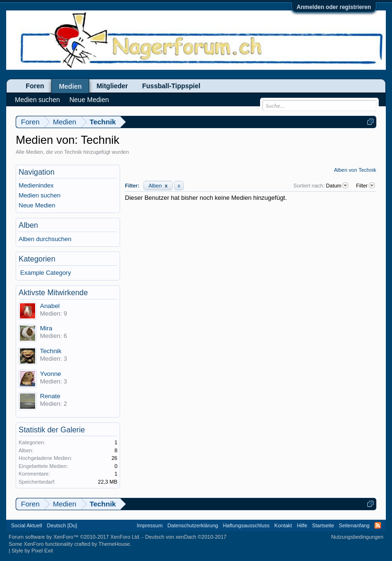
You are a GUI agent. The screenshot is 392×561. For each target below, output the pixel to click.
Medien (70, 86)
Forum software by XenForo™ (75, 537)
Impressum (149, 525)
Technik (51, 351)
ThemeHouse (114, 544)
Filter (366, 186)
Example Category (46, 273)
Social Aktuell (26, 525)
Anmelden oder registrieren (334, 7)
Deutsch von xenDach (186, 537)
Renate (50, 396)
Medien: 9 (53, 313)
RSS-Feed (378, 525)
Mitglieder (112, 86)
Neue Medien (37, 205)
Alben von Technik (355, 170)
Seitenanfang (354, 525)
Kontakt (283, 525)
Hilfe (302, 525)
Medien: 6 (53, 336)
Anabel (50, 306)
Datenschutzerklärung (193, 525)
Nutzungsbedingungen (357, 537)
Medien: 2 (53, 404)
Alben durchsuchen (45, 239)
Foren (35, 86)
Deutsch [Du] (62, 525)
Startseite (323, 525)
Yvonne (50, 374)
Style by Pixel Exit (32, 551)
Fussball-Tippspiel (172, 86)
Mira (46, 328)
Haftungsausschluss (246, 525)
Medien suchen (39, 195)
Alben (158, 186)
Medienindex (36, 185)
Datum (338, 186)
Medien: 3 (53, 359)
